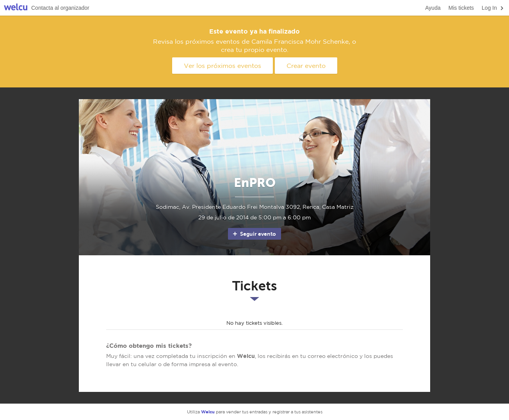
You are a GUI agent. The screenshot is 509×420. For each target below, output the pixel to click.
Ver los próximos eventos (222, 66)
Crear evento (306, 66)
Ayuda (433, 8)
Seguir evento (254, 234)
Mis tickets (461, 8)
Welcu (16, 8)
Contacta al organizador (60, 8)
